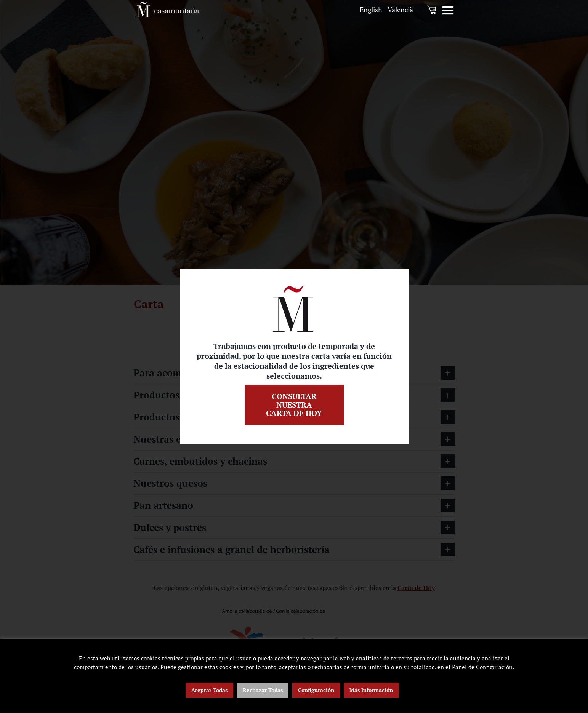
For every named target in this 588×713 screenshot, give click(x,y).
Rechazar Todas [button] (263, 690)
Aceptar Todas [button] (209, 690)
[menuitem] (371, 10)
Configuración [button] (316, 690)
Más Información (371, 690)
